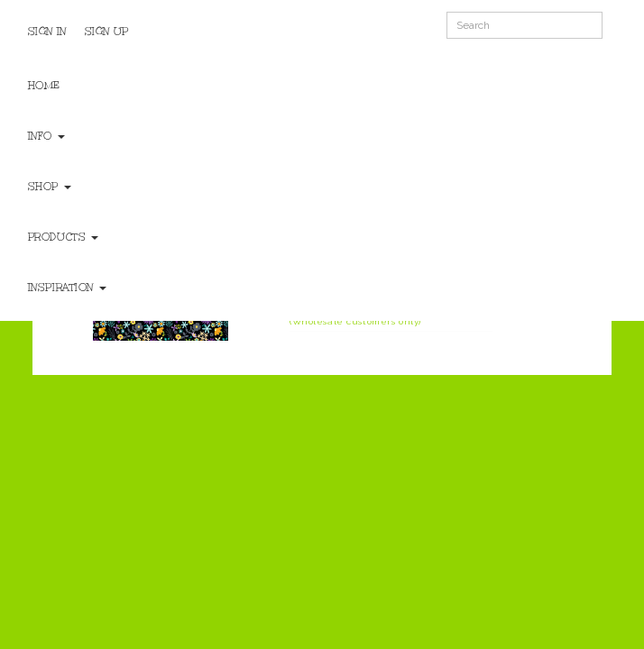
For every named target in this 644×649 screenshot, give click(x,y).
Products (63, 237)
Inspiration (67, 288)
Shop (50, 187)
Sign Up (107, 32)
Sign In (47, 32)
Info (46, 136)
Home (44, 86)
